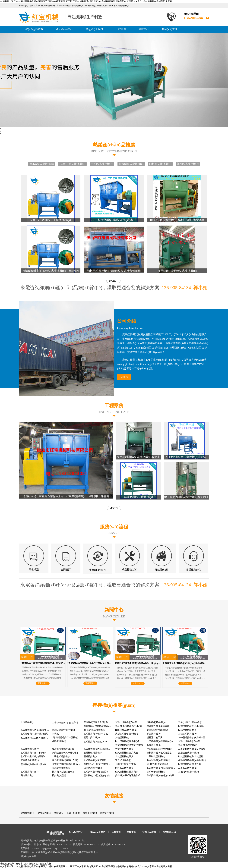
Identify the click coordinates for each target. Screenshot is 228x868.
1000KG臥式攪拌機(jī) (72, 164)
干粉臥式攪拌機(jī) (102, 164)
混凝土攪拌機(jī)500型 (126, 722)
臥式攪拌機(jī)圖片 (30, 749)
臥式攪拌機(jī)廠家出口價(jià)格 (67, 760)
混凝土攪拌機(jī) (92, 737)
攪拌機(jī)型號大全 (61, 775)
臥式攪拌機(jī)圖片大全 (127, 753)
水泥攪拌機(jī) (27, 722)
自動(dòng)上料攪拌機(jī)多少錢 (99, 764)
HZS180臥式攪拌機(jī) (126, 730)
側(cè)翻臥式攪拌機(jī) (94, 730)
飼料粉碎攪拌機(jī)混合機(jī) (192, 760)
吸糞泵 (55, 734)
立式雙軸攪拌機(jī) (61, 768)
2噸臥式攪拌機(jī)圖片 (158, 730)
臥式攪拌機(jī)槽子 (187, 730)
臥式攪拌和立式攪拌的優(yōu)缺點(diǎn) (40, 738)
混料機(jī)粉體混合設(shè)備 (129, 726)
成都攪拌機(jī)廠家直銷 (158, 726)
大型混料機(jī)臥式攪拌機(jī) (129, 745)
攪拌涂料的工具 (155, 737)
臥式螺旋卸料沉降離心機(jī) (66, 753)
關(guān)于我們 (94, 29)
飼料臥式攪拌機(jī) (160, 164)
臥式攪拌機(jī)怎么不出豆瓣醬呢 (194, 726)
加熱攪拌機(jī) (122, 737)
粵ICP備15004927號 (75, 841)
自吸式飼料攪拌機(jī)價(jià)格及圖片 (101, 726)
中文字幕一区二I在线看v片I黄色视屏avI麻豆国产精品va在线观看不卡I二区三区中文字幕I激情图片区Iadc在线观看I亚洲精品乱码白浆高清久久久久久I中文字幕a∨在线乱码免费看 (86, 1)
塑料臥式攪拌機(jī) (188, 164)
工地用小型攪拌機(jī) (125, 764)
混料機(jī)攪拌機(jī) (156, 722)
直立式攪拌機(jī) (123, 760)
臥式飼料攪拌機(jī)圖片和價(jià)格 (37, 756)
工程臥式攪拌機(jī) (187, 734)
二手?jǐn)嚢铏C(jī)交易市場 (65, 723)
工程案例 (121, 29)
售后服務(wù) (169, 832)
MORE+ (113, 281)
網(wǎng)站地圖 (28, 856)
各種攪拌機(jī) (59, 741)
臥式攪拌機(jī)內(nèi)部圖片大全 (99, 749)
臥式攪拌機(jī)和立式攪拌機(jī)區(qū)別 (197, 756)
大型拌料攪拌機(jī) (124, 749)
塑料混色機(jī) (44, 813)
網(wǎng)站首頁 (34, 29)
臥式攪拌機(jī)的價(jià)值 (127, 741)
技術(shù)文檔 (170, 29)
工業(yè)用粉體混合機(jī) (190, 722)
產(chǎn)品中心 (65, 29)
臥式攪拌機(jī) (107, 813)
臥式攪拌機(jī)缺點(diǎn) (95, 742)
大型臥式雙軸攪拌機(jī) (127, 734)
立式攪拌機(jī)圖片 (124, 756)
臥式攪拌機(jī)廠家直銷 (95, 760)
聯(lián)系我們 (57, 834)
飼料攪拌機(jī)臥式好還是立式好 (163, 753)
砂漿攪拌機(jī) (154, 734)
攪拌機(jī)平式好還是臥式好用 (130, 775)
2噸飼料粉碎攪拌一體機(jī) (65, 737)
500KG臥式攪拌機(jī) (41, 164)
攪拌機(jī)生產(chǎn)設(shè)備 (35, 764)
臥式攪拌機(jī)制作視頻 (190, 764)
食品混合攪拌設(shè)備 (63, 749)
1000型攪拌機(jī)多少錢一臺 (192, 737)
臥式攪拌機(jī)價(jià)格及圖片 (98, 734)
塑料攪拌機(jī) (27, 813)
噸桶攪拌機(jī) (90, 756)
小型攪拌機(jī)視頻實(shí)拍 (160, 741)
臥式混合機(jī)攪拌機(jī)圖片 (34, 734)
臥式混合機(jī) (154, 745)
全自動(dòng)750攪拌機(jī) (159, 749)
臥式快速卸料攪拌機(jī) (63, 730)
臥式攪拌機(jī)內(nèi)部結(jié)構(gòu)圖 (166, 768)
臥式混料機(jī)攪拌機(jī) (158, 760)
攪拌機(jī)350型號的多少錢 (97, 775)
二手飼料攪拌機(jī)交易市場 (192, 749)
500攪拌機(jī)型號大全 (158, 764)
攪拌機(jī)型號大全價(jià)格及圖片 (100, 722)
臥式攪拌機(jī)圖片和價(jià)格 (35, 753)
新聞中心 (144, 29)
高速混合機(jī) (27, 775)
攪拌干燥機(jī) (90, 813)
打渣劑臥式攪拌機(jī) (131, 164)
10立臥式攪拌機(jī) (93, 768)
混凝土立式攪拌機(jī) (188, 753)
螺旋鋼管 (59, 813)
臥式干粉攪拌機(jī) (156, 772)
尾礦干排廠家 (73, 813)
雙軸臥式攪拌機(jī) (30, 760)
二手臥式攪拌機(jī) (61, 756)
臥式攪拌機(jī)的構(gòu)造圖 (160, 775)
